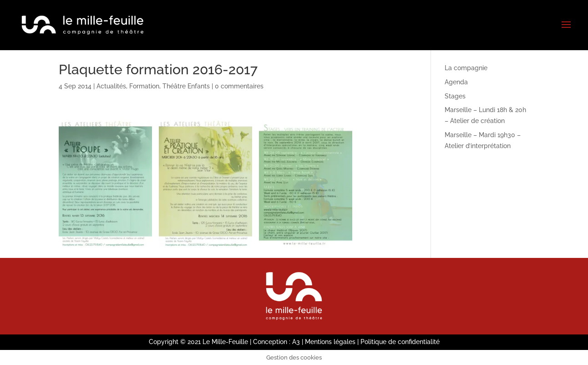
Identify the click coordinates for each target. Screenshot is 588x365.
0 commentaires (239, 86)
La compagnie (466, 68)
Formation (144, 86)
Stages (455, 96)
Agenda (456, 82)
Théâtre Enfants (186, 86)
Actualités (111, 86)
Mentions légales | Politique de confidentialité (372, 342)
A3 (296, 342)
